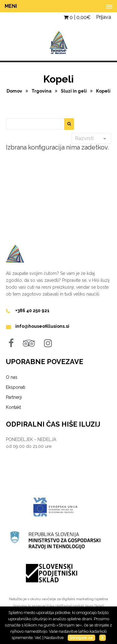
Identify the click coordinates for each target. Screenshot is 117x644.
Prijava (104, 17)
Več (38, 638)
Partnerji (14, 397)
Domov (15, 91)
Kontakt (13, 407)
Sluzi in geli (74, 91)
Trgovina (42, 91)
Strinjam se (81, 638)
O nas (12, 377)
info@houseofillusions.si (42, 326)
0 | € (77, 17)
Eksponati (16, 387)
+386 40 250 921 (32, 311)
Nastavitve (54, 638)
